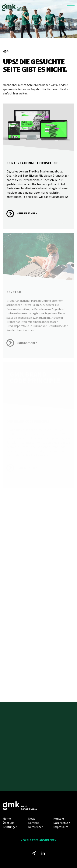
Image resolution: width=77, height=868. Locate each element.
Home (7, 819)
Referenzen (36, 827)
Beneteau (14, 292)
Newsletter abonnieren (38, 840)
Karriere (33, 823)
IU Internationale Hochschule (32, 163)
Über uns (9, 823)
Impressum (61, 827)
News (32, 819)
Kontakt (59, 819)
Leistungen (10, 827)
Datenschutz (62, 823)
